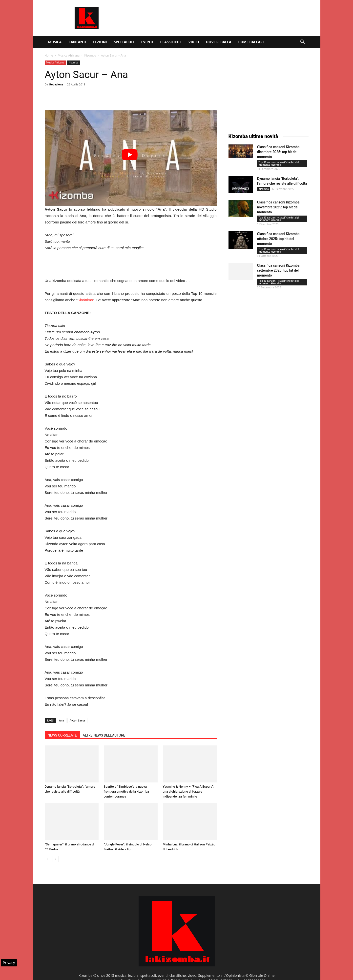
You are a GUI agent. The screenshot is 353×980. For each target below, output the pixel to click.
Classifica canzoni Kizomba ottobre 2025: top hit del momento (278, 239)
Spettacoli (124, 42)
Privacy (9, 962)
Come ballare (251, 42)
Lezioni (100, 42)
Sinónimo (85, 300)
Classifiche (171, 42)
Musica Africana (69, 55)
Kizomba (90, 55)
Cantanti (77, 42)
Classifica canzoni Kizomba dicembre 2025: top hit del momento (278, 152)
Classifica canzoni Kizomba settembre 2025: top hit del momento (278, 270)
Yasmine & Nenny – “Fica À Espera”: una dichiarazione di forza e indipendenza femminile (189, 791)
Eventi (147, 42)
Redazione (56, 84)
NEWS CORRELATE (62, 735)
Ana (62, 720)
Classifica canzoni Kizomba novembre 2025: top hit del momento (278, 207)
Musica (55, 42)
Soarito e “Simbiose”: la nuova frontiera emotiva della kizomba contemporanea (126, 791)
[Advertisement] (219, 18)
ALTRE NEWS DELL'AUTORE (104, 735)
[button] (303, 42)
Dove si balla (219, 42)
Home (49, 55)
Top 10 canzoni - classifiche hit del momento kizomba (279, 163)
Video (194, 42)
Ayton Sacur (78, 720)
